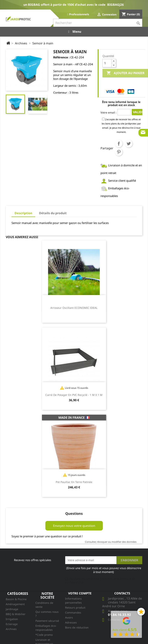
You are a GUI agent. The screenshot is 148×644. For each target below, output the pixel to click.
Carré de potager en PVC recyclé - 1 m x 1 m (74, 395)
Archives (11, 629)
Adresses (71, 622)
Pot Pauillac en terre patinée (74, 482)
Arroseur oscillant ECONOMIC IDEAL (74, 308)
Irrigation (12, 619)
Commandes (73, 613)
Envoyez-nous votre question (74, 526)
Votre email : (109, 112)
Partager (119, 144)
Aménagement (15, 604)
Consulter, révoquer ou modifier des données (111, 542)
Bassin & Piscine (16, 599)
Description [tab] (23, 213)
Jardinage (12, 609)
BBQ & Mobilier (16, 614)
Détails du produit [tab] (53, 213)
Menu (74, 32)
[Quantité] (107, 63)
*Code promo (44, 635)
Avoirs (69, 617)
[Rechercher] (98, 23)
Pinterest (119, 152)
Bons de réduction (77, 627)
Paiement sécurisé (47, 621)
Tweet (129, 144)
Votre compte (80, 593)
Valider (137, 112)
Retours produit (75, 608)
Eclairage (12, 624)
